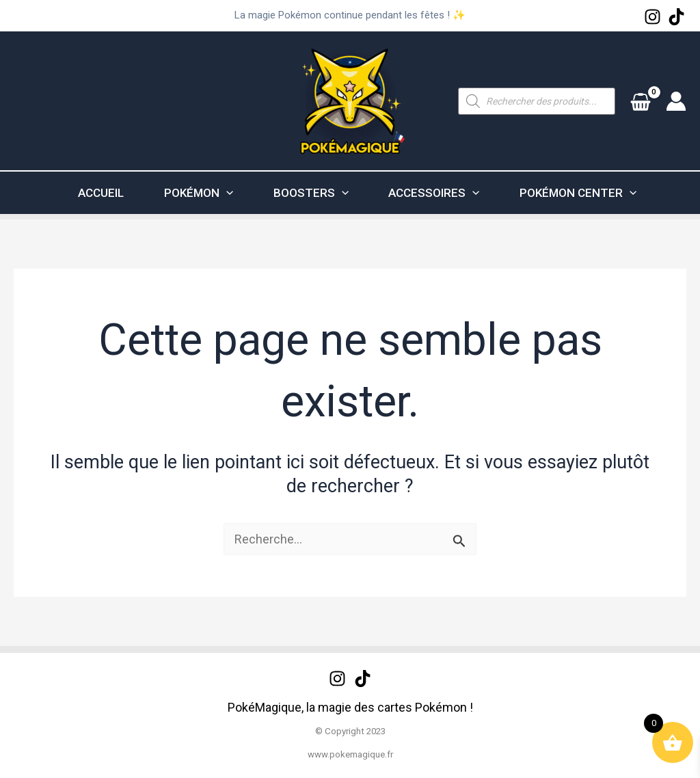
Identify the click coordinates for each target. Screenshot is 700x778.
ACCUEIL (83, 193)
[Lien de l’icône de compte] (676, 101)
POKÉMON (193, 193)
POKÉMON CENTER (611, 193)
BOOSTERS (318, 193)
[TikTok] (676, 17)
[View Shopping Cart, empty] (641, 101)
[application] (221, 193)
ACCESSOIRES (454, 193)
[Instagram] (652, 17)
